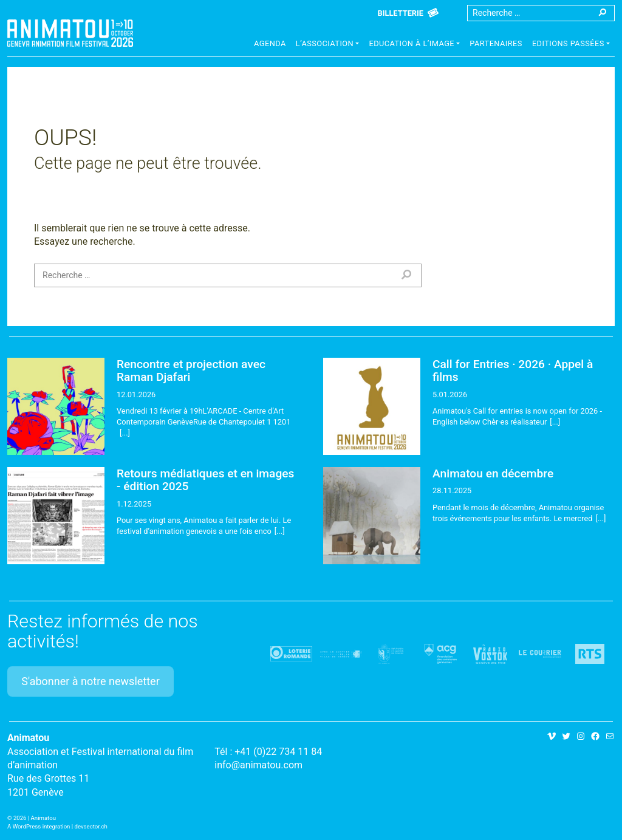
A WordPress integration (39, 826)
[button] (328, 45)
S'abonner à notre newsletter (91, 681)
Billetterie (401, 13)
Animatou (70, 33)
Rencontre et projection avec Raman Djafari (191, 370)
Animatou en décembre (493, 473)
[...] (125, 433)
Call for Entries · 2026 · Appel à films (513, 370)
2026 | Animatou (35, 818)
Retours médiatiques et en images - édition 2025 (205, 480)
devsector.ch (91, 826)
